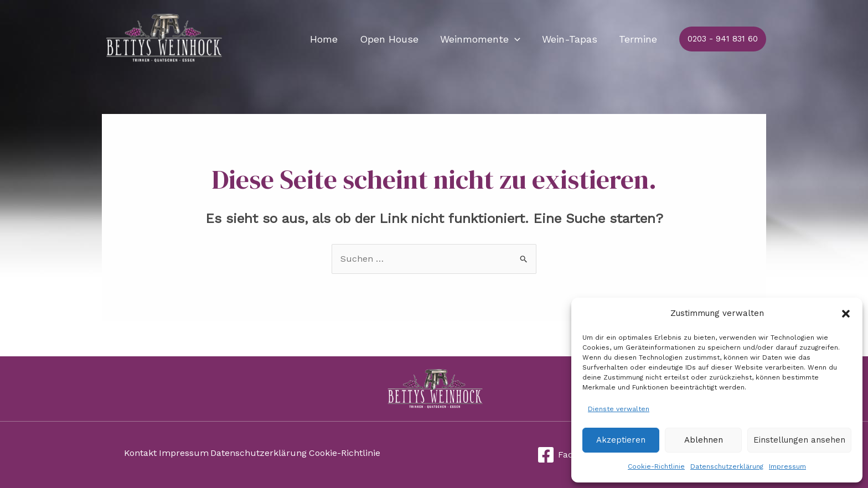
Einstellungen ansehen (799, 440)
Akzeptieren (621, 440)
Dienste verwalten (619, 409)
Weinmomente (485, 39)
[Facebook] (568, 455)
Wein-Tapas (572, 39)
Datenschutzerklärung (727, 466)
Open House (395, 39)
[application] (519, 39)
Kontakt (140, 455)
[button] (846, 314)
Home (332, 39)
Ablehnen (704, 440)
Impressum (787, 466)
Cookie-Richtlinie (656, 466)
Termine (639, 39)
